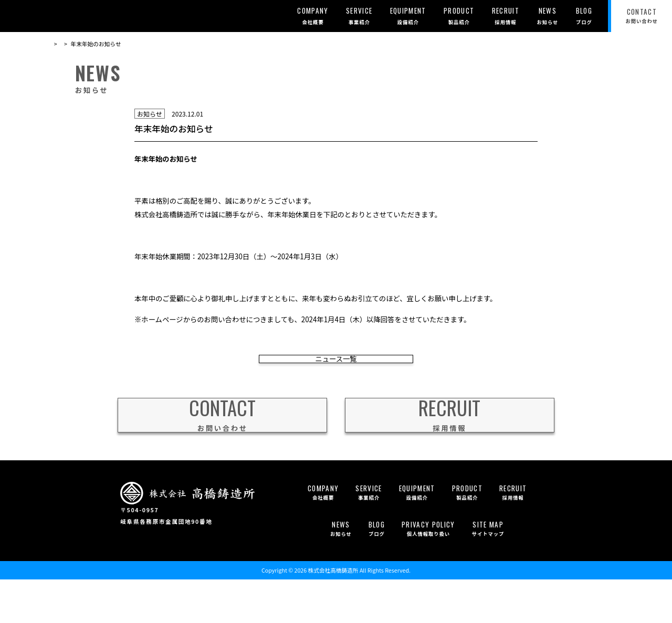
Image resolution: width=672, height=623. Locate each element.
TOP (56, 44)
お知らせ (82, 44)
